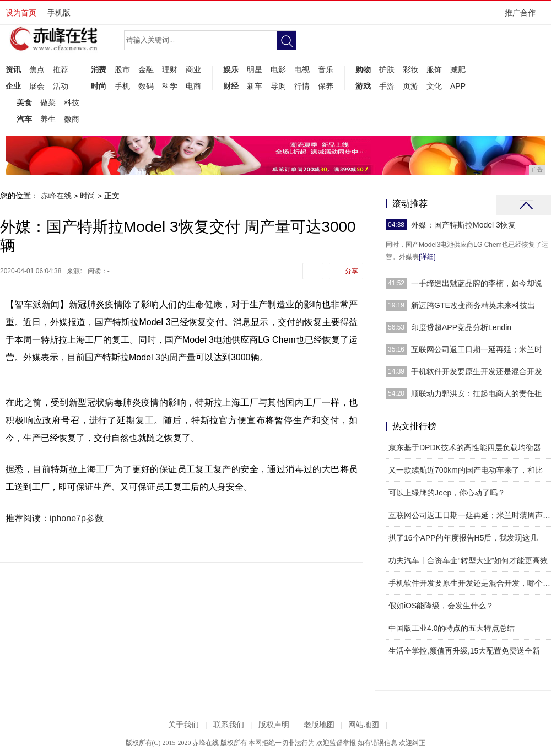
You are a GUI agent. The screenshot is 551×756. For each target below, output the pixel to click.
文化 (434, 86)
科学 (170, 86)
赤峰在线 (56, 196)
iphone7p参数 (77, 518)
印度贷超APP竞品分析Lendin (461, 327)
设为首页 (21, 13)
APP (458, 86)
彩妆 (410, 69)
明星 (255, 69)
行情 (302, 86)
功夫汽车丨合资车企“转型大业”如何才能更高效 (468, 560)
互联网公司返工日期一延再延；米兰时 (477, 349)
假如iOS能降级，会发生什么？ (441, 606)
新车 (255, 86)
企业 (13, 86)
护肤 (387, 69)
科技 (72, 102)
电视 (302, 69)
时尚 (99, 86)
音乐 (326, 69)
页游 (410, 86)
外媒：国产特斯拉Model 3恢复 (463, 225)
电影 (278, 69)
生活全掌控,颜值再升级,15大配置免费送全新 (464, 651)
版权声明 (274, 725)
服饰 (434, 69)
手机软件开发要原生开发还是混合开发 (477, 371)
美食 (24, 102)
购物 (363, 69)
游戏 (363, 86)
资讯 (13, 69)
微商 (72, 119)
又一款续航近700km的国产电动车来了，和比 (466, 470)
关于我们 (183, 725)
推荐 (61, 69)
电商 (193, 86)
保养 (326, 86)
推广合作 (524, 16)
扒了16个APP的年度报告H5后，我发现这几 (463, 538)
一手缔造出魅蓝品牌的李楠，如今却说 (477, 283)
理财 (170, 69)
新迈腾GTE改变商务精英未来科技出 (473, 305)
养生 (48, 119)
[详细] (427, 257)
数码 (146, 86)
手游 (387, 86)
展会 (37, 86)
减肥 (458, 69)
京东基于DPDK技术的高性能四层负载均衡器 (465, 447)
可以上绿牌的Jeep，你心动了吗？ (447, 493)
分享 (352, 271)
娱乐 (231, 69)
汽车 (24, 119)
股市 (122, 69)
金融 (146, 69)
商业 (193, 69)
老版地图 (319, 725)
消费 (99, 69)
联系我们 (229, 725)
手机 (122, 86)
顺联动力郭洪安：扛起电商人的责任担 (477, 393)
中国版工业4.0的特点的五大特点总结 (452, 628)
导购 (278, 86)
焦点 (37, 69)
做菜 (48, 102)
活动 (61, 86)
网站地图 (364, 725)
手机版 (59, 13)
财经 (231, 86)
